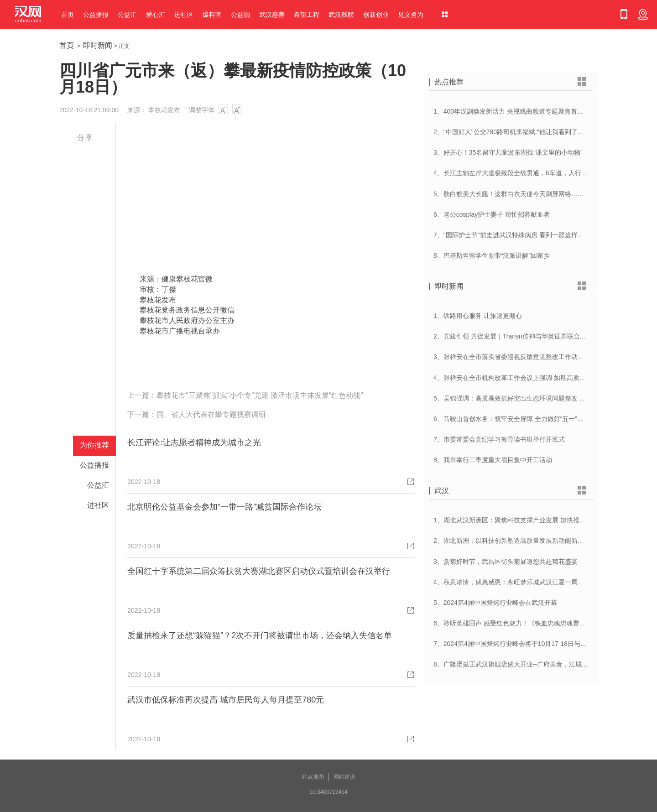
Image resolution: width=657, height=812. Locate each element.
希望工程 (307, 15)
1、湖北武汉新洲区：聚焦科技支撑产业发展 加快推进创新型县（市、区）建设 (545, 520)
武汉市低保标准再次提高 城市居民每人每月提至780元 (226, 700)
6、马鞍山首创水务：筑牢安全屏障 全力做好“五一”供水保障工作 (524, 419)
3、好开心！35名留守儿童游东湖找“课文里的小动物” (508, 152)
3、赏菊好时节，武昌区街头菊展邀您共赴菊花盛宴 (506, 562)
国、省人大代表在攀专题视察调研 (211, 414)
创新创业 (376, 15)
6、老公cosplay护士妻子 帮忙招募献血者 (492, 214)
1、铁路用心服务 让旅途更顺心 (478, 316)
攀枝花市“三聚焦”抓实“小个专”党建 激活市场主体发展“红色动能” (260, 395)
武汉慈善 (272, 15)
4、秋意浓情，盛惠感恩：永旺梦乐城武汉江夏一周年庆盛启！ (521, 582)
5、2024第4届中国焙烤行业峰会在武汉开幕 (495, 603)
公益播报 (96, 15)
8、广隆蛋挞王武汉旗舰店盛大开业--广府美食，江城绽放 (514, 664)
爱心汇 (156, 15)
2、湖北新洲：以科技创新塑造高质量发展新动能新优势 (512, 541)
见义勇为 (411, 15)
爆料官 (212, 15)
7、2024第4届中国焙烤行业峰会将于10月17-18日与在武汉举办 (523, 644)
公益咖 (240, 15)
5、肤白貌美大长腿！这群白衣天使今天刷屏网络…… (509, 194)
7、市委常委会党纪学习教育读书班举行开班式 (499, 439)
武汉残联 (341, 15)
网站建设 (344, 777)
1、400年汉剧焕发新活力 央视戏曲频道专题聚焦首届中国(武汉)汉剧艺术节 (539, 111)
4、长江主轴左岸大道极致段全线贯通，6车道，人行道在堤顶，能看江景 (536, 173)
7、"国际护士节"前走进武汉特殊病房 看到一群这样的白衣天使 (521, 235)
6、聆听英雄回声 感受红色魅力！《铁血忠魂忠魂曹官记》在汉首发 (529, 623)
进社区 (184, 15)
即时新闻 (98, 45)
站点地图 (313, 777)
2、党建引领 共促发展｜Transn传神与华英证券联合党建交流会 (523, 336)
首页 (68, 15)
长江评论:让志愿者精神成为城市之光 (194, 442)
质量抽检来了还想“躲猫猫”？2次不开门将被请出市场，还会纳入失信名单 (260, 635)
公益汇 (127, 15)
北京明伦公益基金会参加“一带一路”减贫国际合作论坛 (224, 507)
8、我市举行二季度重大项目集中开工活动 (493, 460)
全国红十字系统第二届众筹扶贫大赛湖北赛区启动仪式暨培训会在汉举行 (259, 571)
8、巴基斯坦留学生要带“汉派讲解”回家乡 (492, 255)
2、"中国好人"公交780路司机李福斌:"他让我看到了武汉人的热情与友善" (535, 132)
